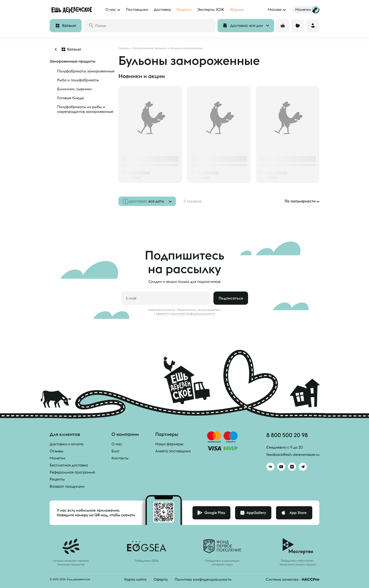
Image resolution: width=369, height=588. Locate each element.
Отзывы (56, 451)
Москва (275, 10)
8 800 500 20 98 (287, 435)
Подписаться (231, 298)
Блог (116, 451)
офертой (162, 314)
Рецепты (57, 479)
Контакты (120, 458)
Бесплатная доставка (69, 465)
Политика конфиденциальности (203, 580)
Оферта (160, 580)
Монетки (58, 458)
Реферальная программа (72, 472)
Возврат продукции (67, 486)
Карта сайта (135, 580)
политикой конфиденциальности (193, 314)
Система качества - (293, 580)
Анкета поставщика (173, 451)
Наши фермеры (169, 444)
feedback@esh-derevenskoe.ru (293, 455)
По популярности (300, 201)
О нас (117, 444)
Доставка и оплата (67, 444)
